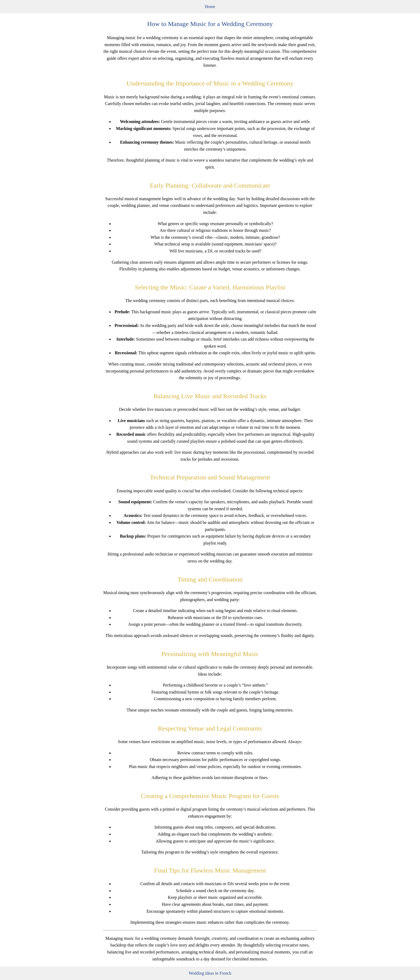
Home (210, 7)
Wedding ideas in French (210, 973)
